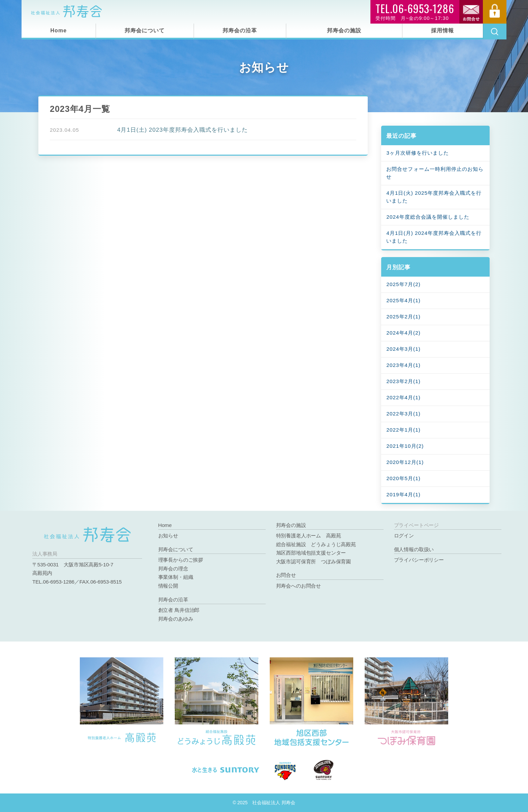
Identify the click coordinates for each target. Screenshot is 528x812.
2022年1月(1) (403, 430)
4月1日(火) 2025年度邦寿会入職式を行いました (434, 197)
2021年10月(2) (405, 446)
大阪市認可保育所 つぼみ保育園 (313, 561)
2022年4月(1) (403, 397)
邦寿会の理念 (173, 569)
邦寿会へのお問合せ (299, 586)
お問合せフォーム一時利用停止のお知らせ (435, 173)
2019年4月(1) (403, 494)
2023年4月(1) (403, 365)
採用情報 (442, 30)
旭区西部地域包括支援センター (311, 553)
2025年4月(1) (403, 300)
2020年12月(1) (405, 462)
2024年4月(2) (403, 333)
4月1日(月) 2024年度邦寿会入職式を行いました (434, 237)
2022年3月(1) (403, 414)
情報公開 (168, 586)
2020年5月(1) (403, 478)
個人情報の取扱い (414, 549)
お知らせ (168, 536)
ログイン (404, 536)
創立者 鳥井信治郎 (179, 610)
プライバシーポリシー (419, 560)
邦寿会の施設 (344, 30)
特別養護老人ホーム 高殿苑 (309, 536)
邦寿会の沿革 (240, 30)
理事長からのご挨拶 (181, 560)
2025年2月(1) (403, 317)
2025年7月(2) (403, 284)
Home (59, 30)
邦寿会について (145, 30)
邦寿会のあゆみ (176, 619)
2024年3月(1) (403, 349)
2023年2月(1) (403, 381)
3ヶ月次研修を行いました (418, 153)
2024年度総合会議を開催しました (428, 217)
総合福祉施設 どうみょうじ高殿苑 (316, 544)
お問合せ (286, 575)
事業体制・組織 (176, 577)
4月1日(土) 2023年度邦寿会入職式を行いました (183, 130)
